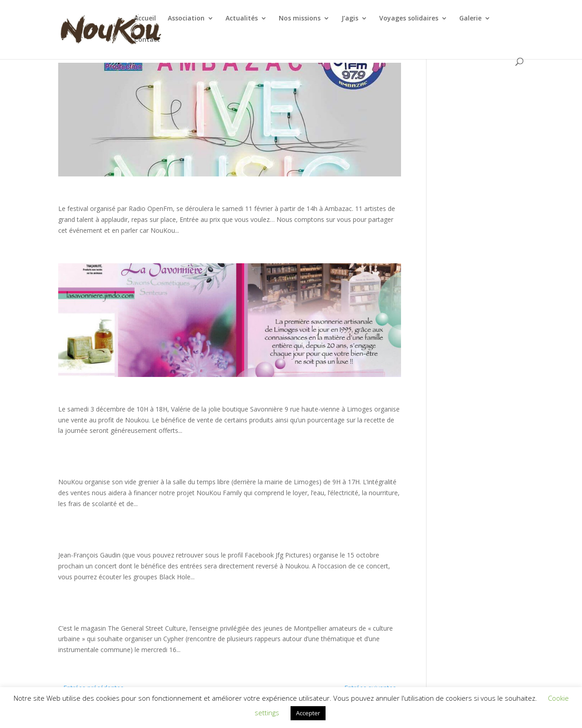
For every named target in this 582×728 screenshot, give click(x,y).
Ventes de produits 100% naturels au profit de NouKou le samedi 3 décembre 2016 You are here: (58, 395)
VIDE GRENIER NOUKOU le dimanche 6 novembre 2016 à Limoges (59, 468)
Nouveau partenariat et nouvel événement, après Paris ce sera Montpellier (58, 614)
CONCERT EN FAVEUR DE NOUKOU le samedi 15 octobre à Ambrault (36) (59, 541)
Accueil (145, 19)
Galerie (470, 19)
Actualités (242, 19)
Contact (147, 40)
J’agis (350, 19)
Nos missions (300, 19)
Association (186, 19)
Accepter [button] (308, 713)
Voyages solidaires (409, 19)
